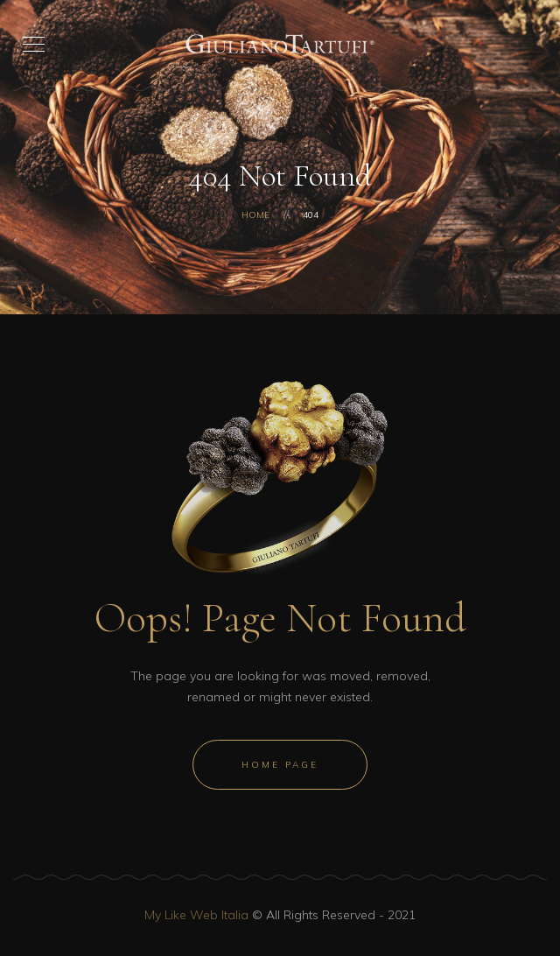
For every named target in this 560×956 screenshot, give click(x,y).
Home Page (280, 765)
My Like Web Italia (196, 915)
